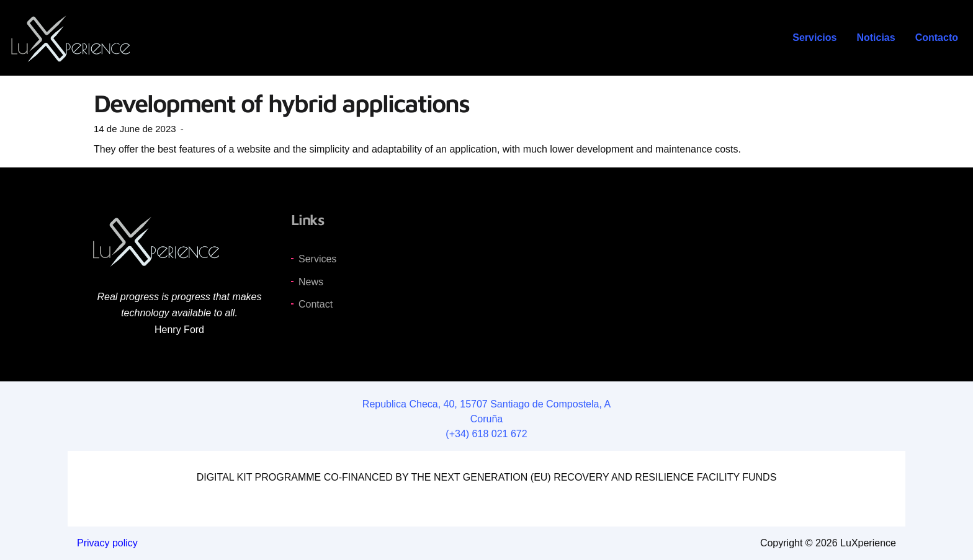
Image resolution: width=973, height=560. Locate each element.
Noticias (876, 38)
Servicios (814, 38)
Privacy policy (107, 543)
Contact (316, 304)
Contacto (937, 38)
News (311, 282)
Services (317, 259)
